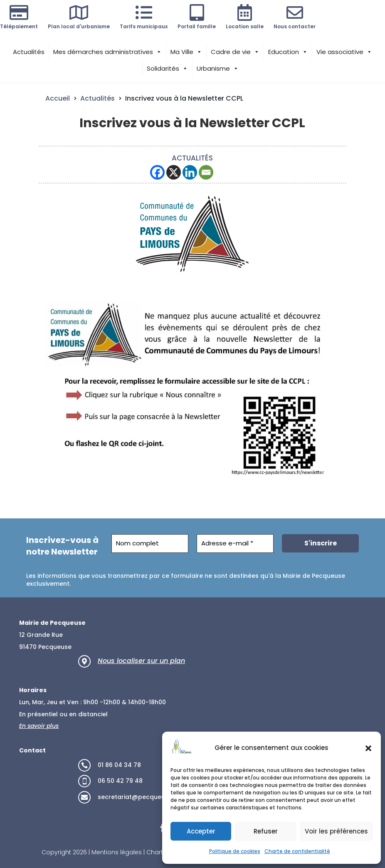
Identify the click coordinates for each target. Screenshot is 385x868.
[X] (174, 172)
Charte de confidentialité (297, 851)
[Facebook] (157, 172)
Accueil (58, 98)
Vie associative (344, 52)
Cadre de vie (235, 52)
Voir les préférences (336, 831)
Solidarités (167, 69)
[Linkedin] (190, 172)
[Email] (206, 172)
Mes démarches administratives (107, 52)
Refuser (266, 831)
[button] (368, 748)
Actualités (29, 52)
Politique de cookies (235, 851)
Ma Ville (186, 52)
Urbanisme (218, 69)
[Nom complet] (150, 544)
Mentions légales (117, 852)
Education (288, 52)
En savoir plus (39, 726)
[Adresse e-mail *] (235, 544)
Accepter (201, 831)
